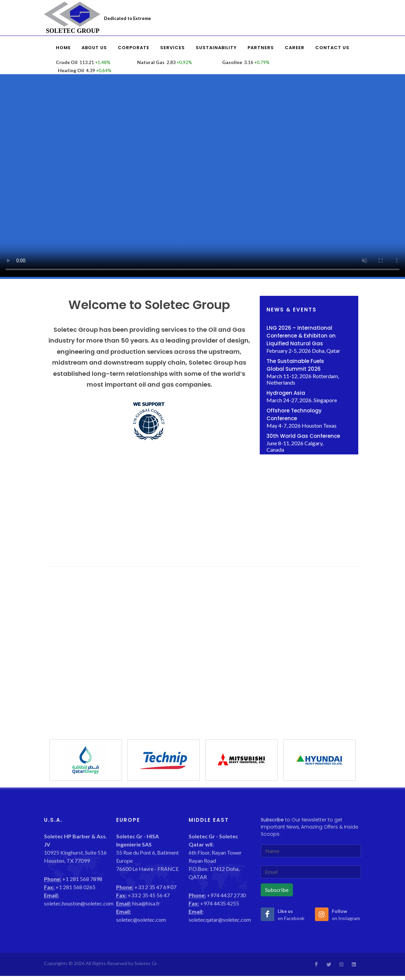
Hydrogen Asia (286, 393)
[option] (86, 760)
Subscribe (277, 890)
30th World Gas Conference (303, 436)
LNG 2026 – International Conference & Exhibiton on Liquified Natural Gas (301, 336)
